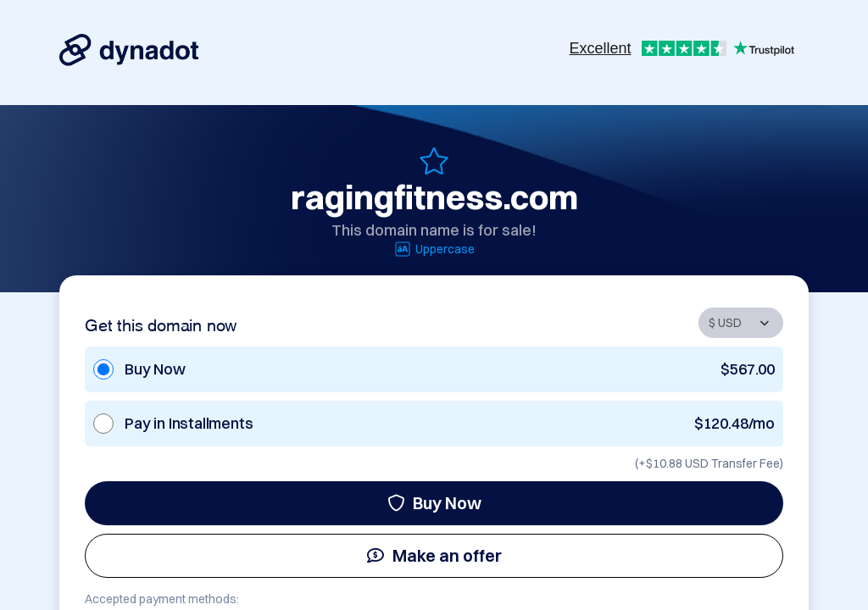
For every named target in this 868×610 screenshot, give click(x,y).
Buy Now (434, 503)
